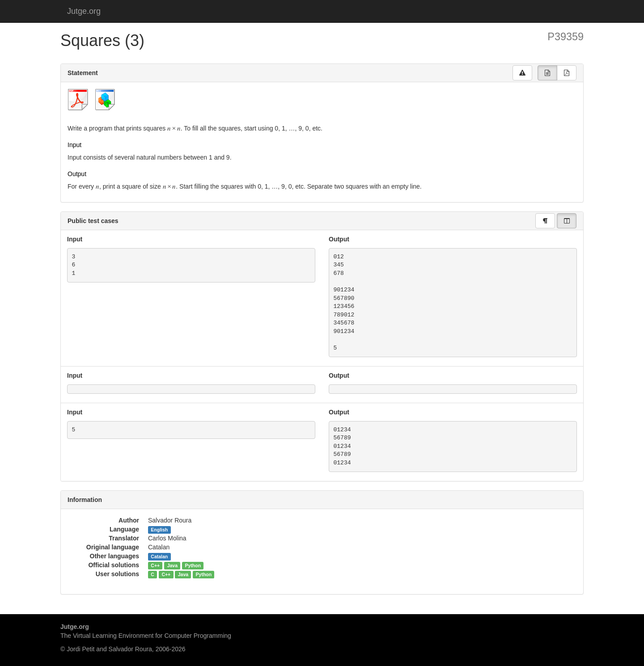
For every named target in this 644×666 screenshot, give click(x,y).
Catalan (159, 556)
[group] (547, 73)
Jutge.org (84, 11)
